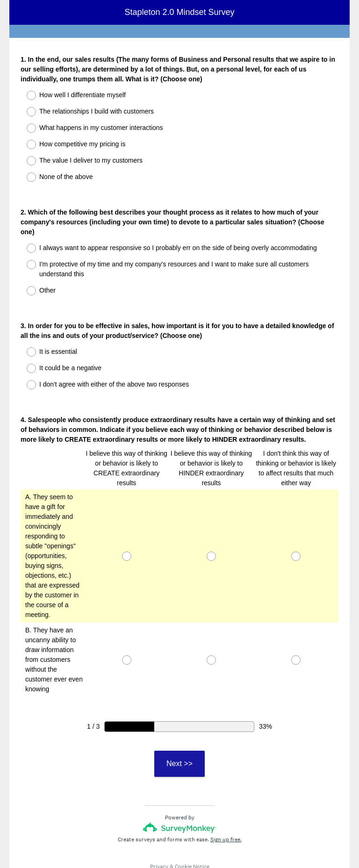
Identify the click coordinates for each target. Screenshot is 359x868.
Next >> (179, 730)
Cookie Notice (192, 833)
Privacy (159, 833)
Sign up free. (226, 806)
